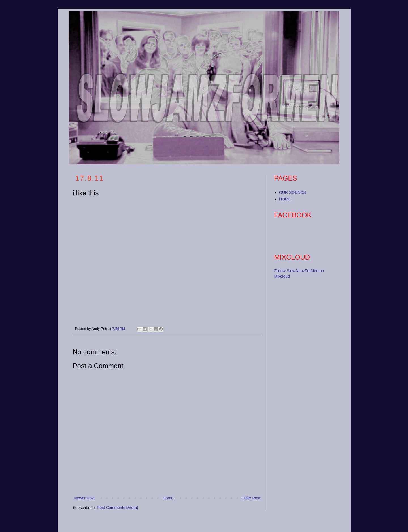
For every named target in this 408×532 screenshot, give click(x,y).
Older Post (251, 498)
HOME (285, 199)
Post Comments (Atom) (117, 508)
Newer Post (84, 498)
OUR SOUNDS (293, 192)
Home (168, 498)
